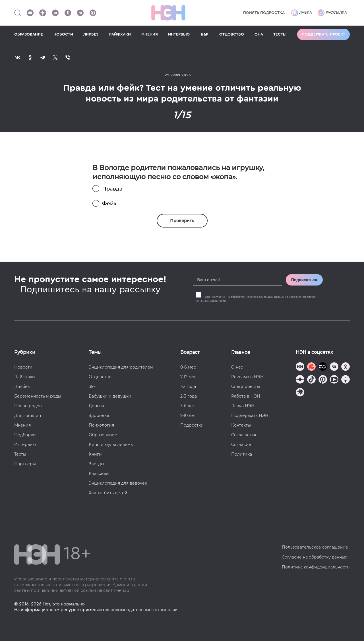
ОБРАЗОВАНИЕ (29, 34)
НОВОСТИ (63, 34)
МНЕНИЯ (150, 34)
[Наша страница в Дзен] (43, 13)
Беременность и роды (38, 396)
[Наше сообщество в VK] (55, 13)
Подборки (25, 435)
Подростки (192, 425)
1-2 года (188, 386)
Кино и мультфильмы (111, 444)
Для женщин (28, 415)
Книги (95, 454)
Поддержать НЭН (250, 415)
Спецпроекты (246, 386)
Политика (242, 454)
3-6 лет (188, 406)
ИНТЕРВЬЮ (179, 34)
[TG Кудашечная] (311, 367)
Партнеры (25, 464)
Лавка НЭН (243, 406)
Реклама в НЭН (247, 377)
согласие (219, 297)
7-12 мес (188, 377)
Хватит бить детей (108, 493)
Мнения (22, 425)
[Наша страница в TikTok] (311, 380)
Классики (99, 473)
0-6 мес (188, 367)
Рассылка (332, 13)
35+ (92, 386)
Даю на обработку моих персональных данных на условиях (256, 299)
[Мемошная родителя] (323, 367)
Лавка (302, 13)
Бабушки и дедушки (110, 396)
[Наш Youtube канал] (30, 13)
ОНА (259, 34)
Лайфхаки (25, 377)
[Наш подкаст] (300, 393)
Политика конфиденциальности (316, 567)
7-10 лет (188, 415)
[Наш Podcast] (346, 380)
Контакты (241, 425)
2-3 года (189, 396)
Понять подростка (264, 13)
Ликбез (22, 386)
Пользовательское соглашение (315, 547)
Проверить (182, 221)
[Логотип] (168, 13)
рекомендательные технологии (144, 610)
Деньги (96, 406)
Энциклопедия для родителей (121, 367)
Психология (101, 425)
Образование (103, 435)
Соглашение (244, 435)
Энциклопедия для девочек (118, 483)
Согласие (241, 444)
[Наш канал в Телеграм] (80, 13)
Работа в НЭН (246, 396)
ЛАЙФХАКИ (120, 34)
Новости (23, 367)
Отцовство (100, 377)
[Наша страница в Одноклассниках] (68, 13)
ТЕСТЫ (280, 34)
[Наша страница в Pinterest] (93, 13)
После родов (28, 406)
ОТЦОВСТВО (232, 34)
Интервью (25, 444)
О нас (237, 367)
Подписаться (304, 280)
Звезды (96, 464)
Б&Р (204, 34)
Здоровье (99, 415)
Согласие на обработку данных (314, 557)
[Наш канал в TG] (300, 367)
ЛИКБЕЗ (91, 34)
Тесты (20, 454)
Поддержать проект (323, 34)
